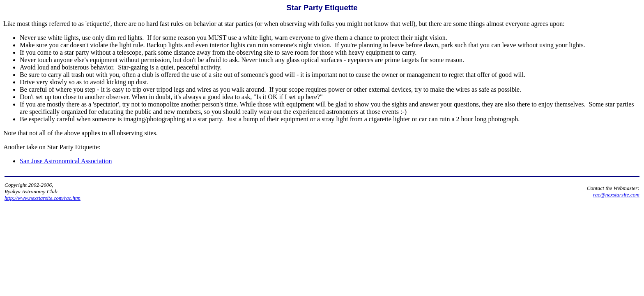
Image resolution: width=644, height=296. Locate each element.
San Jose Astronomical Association (66, 161)
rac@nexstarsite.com (616, 195)
